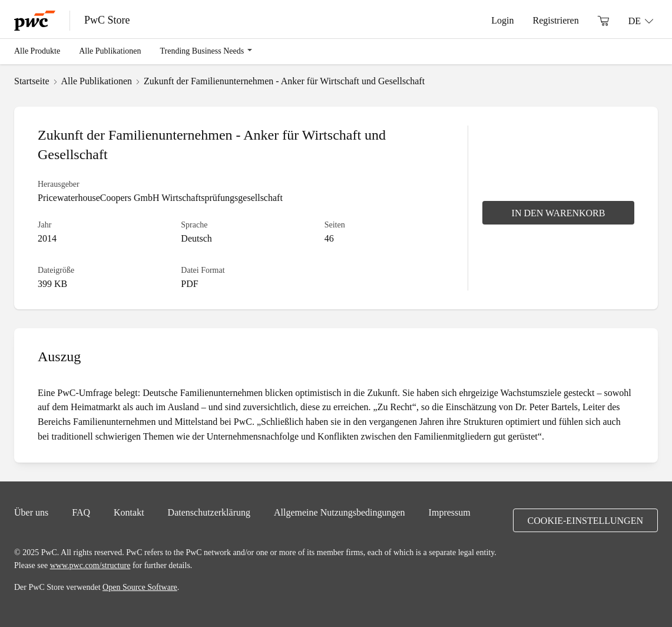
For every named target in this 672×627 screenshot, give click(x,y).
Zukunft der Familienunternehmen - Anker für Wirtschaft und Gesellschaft (284, 81)
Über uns (31, 512)
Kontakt (129, 512)
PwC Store (107, 20)
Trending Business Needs (202, 51)
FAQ (81, 512)
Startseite (32, 81)
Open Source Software (140, 587)
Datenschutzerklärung (209, 512)
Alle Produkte (37, 51)
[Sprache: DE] (641, 21)
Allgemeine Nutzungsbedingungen (340, 512)
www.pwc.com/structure (90, 565)
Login (502, 20)
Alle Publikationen (110, 51)
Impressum (450, 512)
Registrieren (555, 20)
